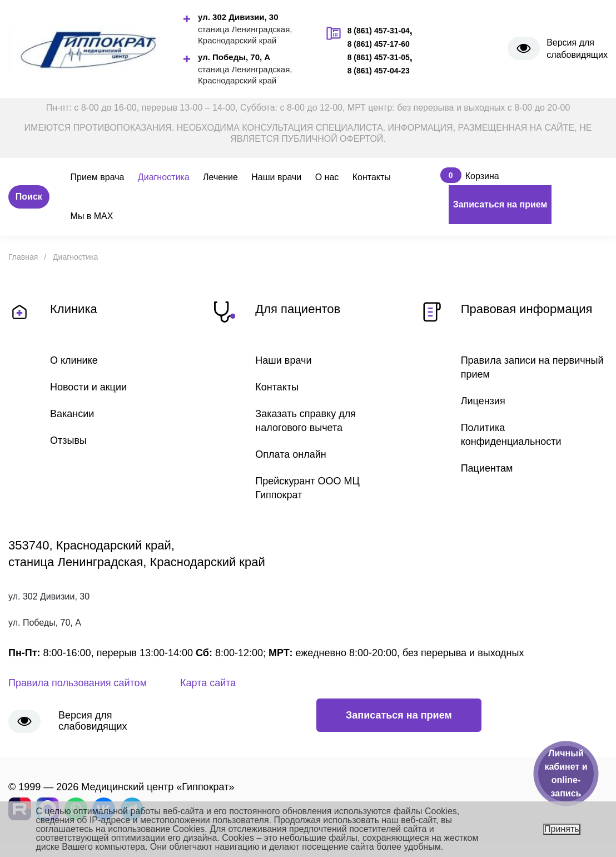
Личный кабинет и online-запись (566, 773)
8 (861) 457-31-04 (379, 31)
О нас (327, 177)
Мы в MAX (92, 216)
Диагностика (164, 177)
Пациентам (487, 468)
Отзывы (68, 440)
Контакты (372, 177)
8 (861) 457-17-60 (379, 44)
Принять (562, 829)
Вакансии (72, 414)
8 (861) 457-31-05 (379, 57)
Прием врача (98, 177)
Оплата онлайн (290, 454)
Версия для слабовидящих (577, 49)
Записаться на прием (500, 204)
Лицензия (483, 401)
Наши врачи (276, 177)
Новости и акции (88, 387)
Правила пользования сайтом (78, 683)
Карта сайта (208, 683)
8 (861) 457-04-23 (379, 71)
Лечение (220, 177)
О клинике (74, 360)
